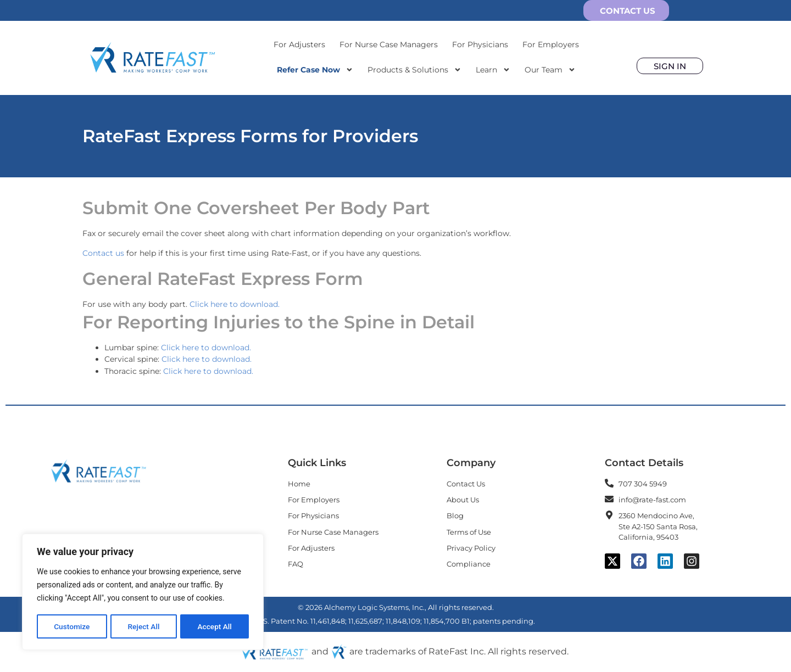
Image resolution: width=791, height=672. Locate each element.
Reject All (144, 626)
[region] (143, 592)
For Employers (551, 44)
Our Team (550, 70)
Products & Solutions (414, 70)
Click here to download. (235, 304)
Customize (72, 626)
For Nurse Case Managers (389, 44)
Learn (493, 70)
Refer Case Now (315, 70)
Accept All (215, 626)
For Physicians (480, 44)
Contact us (103, 253)
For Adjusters (299, 44)
